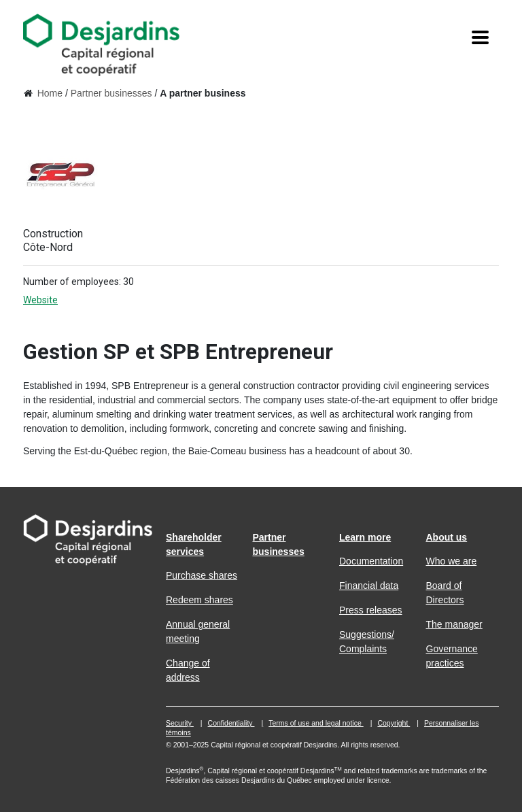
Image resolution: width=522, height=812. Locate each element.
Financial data (369, 586)
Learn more (365, 537)
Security (180, 723)
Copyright (394, 723)
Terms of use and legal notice (316, 723)
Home (50, 93)
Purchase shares (202, 575)
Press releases (371, 610)
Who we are (452, 561)
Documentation (371, 561)
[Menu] (480, 38)
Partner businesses (111, 93)
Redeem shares (199, 600)
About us (447, 537)
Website (52, 300)
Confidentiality (231, 723)
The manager (454, 624)
